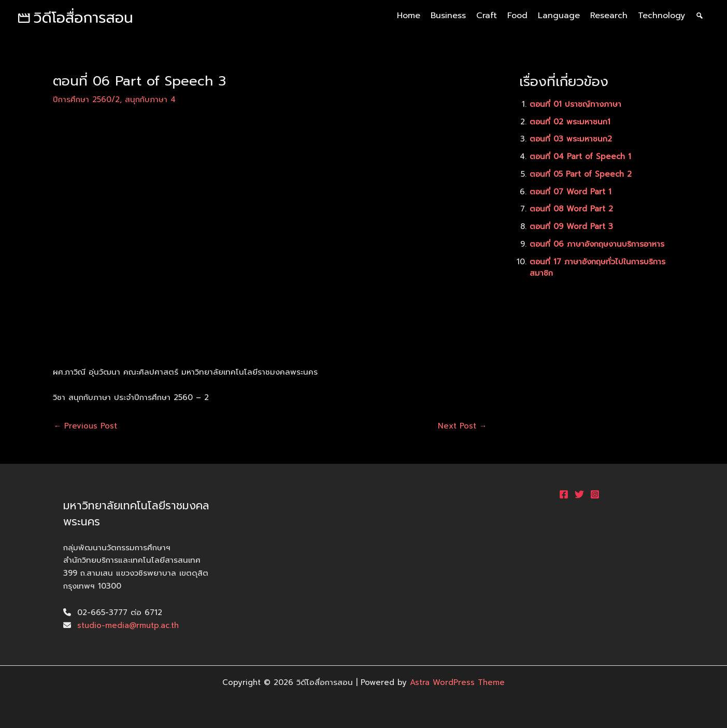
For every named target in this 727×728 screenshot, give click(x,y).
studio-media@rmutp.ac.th (128, 625)
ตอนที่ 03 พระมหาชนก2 (571, 139)
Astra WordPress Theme (457, 682)
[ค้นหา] (700, 16)
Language (559, 16)
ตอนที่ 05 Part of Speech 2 (581, 174)
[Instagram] (595, 494)
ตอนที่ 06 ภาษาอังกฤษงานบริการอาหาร (598, 244)
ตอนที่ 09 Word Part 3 (572, 226)
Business (448, 16)
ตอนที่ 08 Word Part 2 (572, 209)
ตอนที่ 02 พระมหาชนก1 (570, 122)
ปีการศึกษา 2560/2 (86, 99)
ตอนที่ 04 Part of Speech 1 (581, 156)
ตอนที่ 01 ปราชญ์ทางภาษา (576, 104)
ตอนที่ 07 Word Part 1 (571, 192)
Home (409, 16)
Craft (487, 16)
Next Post (462, 426)
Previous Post (86, 426)
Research (609, 16)
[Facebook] (564, 494)
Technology (661, 16)
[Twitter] (579, 494)
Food (517, 16)
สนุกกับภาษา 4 (150, 99)
